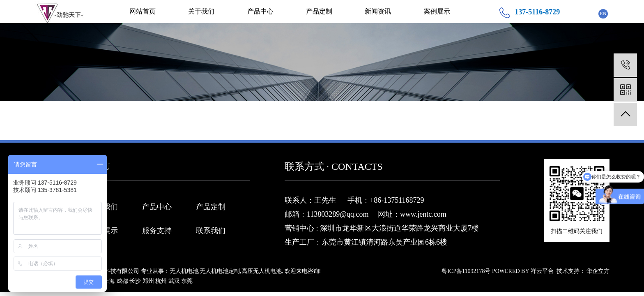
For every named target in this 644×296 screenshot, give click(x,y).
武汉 (174, 281)
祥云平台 (542, 271)
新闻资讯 (378, 11)
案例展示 (437, 11)
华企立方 (598, 271)
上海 (109, 281)
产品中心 (260, 11)
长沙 (135, 281)
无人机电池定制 (220, 271)
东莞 (187, 281)
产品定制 (319, 11)
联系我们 (211, 231)
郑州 (148, 281)
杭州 (161, 281)
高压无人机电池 (262, 271)
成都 (122, 281)
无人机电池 (184, 271)
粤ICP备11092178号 (466, 271)
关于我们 (201, 11)
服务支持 (157, 231)
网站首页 (143, 11)
